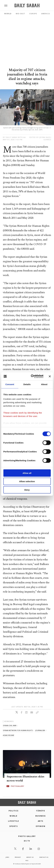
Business (41, 816)
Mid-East (21, 14)
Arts (41, 821)
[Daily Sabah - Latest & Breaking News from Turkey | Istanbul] (27, 6)
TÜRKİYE (40, 811)
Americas (46, 14)
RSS (27, 860)
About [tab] (44, 384)
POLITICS (14, 811)
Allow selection (27, 481)
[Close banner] (50, 376)
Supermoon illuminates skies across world (25, 779)
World (8, 14)
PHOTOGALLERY (17, 786)
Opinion (40, 826)
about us (30, 857)
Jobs (7, 857)
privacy (18, 857)
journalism (40, 730)
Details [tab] (27, 384)
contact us (44, 857)
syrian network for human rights (18, 730)
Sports (13, 826)
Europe (33, 14)
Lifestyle (13, 821)
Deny (27, 490)
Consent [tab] (10, 384)
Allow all (27, 473)
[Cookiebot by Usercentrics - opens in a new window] (32, 376)
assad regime (8, 735)
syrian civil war (10, 725)
